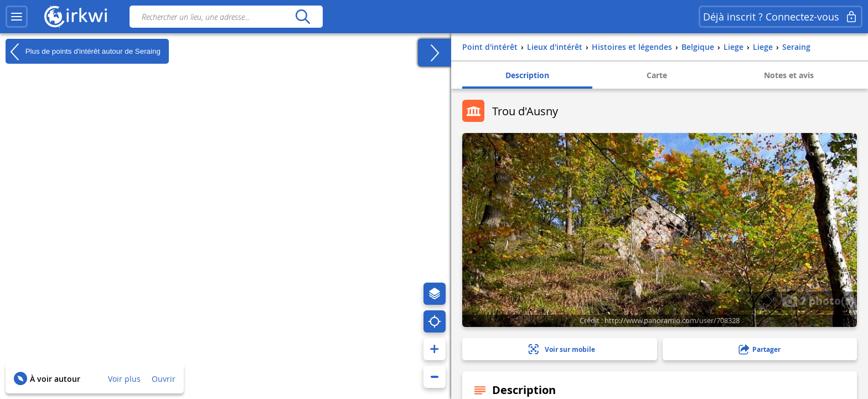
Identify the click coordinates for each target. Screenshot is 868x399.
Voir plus (124, 379)
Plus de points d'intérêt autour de (83, 52)
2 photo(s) (818, 300)
